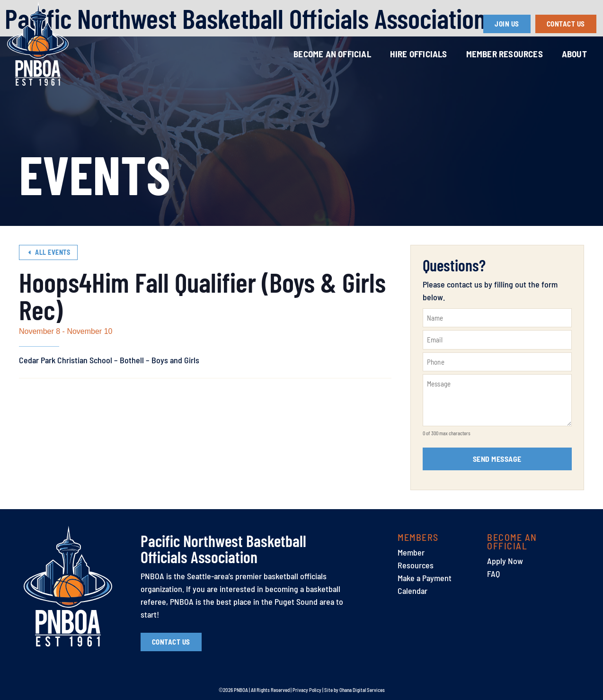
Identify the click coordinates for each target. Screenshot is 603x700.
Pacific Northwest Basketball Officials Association (223, 549)
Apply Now (505, 561)
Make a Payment (425, 578)
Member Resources (505, 54)
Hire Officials (419, 54)
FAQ (493, 574)
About (574, 54)
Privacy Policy (307, 690)
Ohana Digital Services (362, 690)
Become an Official (332, 54)
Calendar (412, 591)
